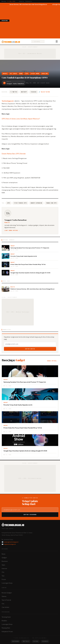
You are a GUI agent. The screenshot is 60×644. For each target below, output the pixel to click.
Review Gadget (7, 593)
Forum (4, 579)
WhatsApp (24, 92)
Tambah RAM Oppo (51, 203)
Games (4, 596)
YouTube (36, 641)
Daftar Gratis (30, 349)
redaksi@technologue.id (11, 542)
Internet (4, 569)
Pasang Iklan (6, 628)
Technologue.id (8, 101)
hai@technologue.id (10, 544)
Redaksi (4, 621)
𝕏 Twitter (14, 92)
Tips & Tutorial (6, 600)
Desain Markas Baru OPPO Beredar (14, 154)
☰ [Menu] (57, 42)
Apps (3, 565)
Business (5, 561)
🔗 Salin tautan (44, 92)
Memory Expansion (36, 203)
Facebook (34, 92)
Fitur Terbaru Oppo (20, 203)
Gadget (5, 74)
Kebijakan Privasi (7, 632)
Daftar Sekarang (30, 515)
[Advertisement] (35, 22)
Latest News (35, 74)
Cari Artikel (5, 607)
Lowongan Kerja (7, 583)
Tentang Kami (6, 617)
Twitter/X (26, 641)
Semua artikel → (53, 361)
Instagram (15, 641)
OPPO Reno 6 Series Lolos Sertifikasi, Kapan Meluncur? (21, 119)
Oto (3, 572)
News (21, 74)
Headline (45, 74)
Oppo (9, 203)
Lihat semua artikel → (12, 230)
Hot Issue (13, 74)
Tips (27, 74)
